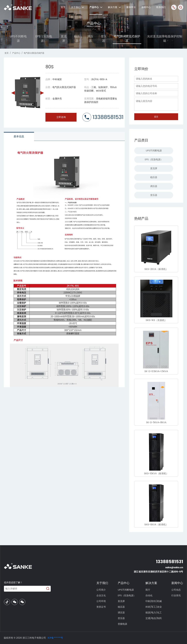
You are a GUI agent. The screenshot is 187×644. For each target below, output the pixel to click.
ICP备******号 (55, 638)
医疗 (148, 590)
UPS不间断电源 (18, 39)
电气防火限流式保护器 (127, 39)
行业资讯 (176, 595)
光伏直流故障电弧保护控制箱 (165, 39)
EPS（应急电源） (44, 39)
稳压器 (77, 39)
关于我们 (77, 7)
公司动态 (176, 590)
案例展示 (131, 7)
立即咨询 (61, 117)
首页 (63, 7)
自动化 (149, 595)
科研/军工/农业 (154, 607)
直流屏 (64, 39)
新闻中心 (146, 7)
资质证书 (101, 607)
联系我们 (161, 7)
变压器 (104, 39)
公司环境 (101, 601)
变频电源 (122, 624)
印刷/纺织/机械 (154, 601)
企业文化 (101, 595)
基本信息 (19, 136)
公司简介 (101, 590)
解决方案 (114, 7)
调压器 (90, 39)
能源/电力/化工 (154, 613)
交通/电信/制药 (154, 618)
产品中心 (96, 7)
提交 (156, 117)
